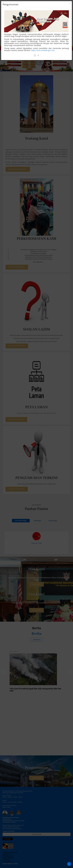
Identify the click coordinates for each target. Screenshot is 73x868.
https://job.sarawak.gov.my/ (43, 50)
